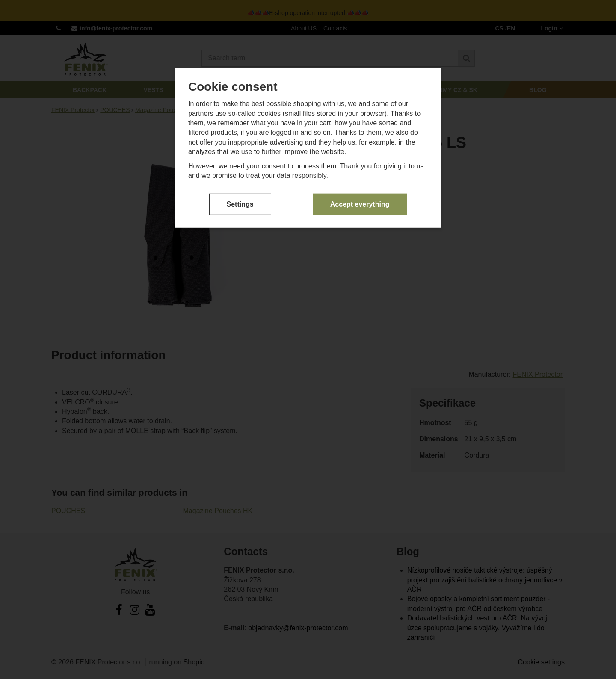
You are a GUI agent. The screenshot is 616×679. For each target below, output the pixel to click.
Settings (240, 204)
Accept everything (360, 204)
